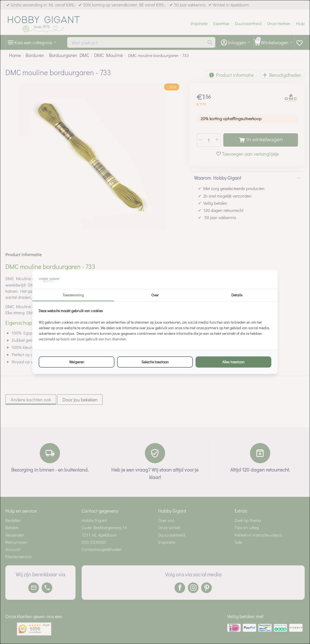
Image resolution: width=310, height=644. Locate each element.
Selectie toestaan (155, 362)
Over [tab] (155, 295)
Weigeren (77, 362)
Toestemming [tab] (73, 295)
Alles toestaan (233, 362)
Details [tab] (237, 295)
